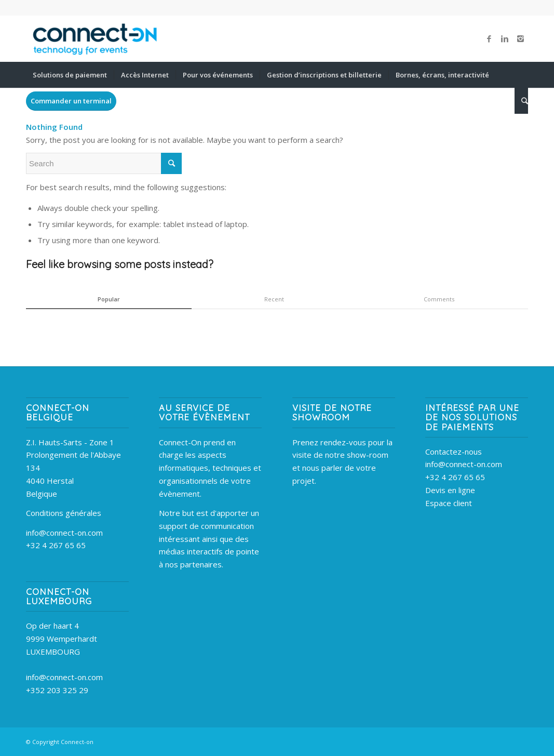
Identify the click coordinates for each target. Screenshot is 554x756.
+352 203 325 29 (57, 690)
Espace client (449, 503)
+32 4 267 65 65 (56, 545)
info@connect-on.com (64, 533)
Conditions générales (64, 513)
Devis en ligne (450, 490)
